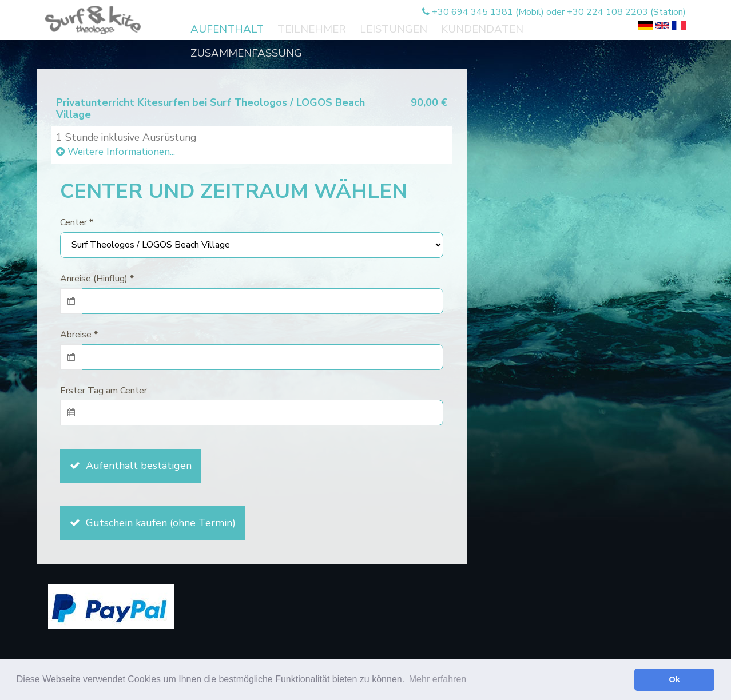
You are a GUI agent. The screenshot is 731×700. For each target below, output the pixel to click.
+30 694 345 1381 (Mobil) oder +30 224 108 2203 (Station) (554, 12)
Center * (77, 222)
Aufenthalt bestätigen (131, 466)
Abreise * (79, 335)
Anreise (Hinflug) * (97, 279)
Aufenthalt (227, 29)
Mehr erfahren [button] (438, 679)
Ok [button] (675, 679)
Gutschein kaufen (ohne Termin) (153, 523)
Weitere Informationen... (116, 152)
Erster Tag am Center (104, 391)
